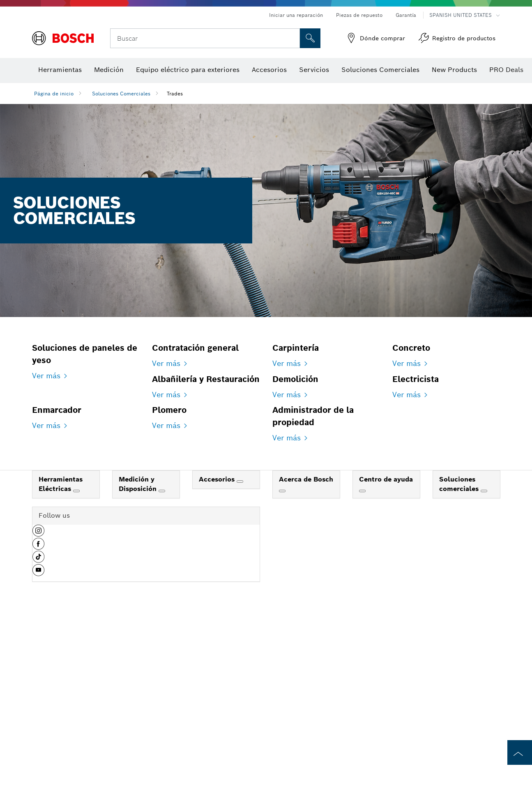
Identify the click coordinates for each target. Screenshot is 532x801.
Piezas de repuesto (359, 15)
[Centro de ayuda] (362, 673)
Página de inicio (54, 94)
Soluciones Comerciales (121, 94)
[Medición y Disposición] (162, 673)
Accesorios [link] (218, 661)
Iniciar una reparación (296, 15)
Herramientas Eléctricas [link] (61, 666)
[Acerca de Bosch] (282, 673)
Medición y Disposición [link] (139, 666)
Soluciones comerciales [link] (460, 666)
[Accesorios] (240, 664)
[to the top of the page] (520, 752)
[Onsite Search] (310, 38)
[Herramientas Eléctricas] (76, 673)
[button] (38, 716)
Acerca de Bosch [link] (306, 661)
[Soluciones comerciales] (484, 673)
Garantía (406, 15)
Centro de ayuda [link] (386, 661)
